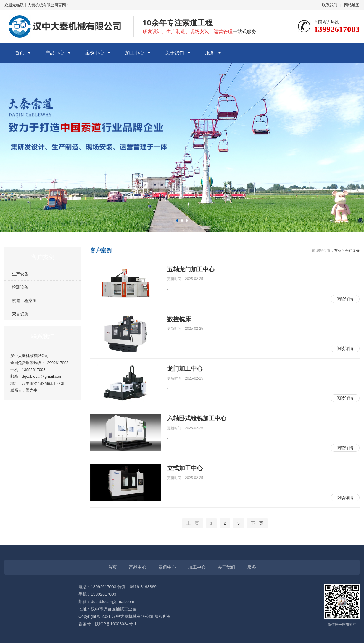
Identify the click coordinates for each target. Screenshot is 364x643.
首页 (20, 53)
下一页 (257, 523)
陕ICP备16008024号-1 (116, 624)
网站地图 (352, 5)
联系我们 (330, 5)
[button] (177, 221)
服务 (210, 53)
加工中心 (135, 53)
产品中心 (55, 53)
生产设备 (20, 274)
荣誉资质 (20, 314)
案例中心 (95, 53)
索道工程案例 (24, 300)
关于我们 (175, 53)
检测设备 (20, 287)
